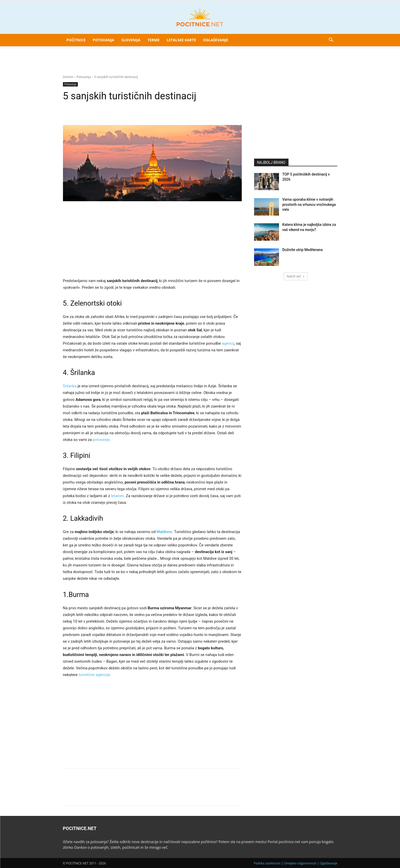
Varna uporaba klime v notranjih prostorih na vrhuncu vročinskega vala (309, 204)
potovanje (101, 440)
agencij (228, 343)
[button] (331, 40)
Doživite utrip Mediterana (303, 250)
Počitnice (76, 40)
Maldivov (164, 532)
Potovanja (104, 40)
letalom (117, 496)
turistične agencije (94, 675)
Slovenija (131, 40)
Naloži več (295, 276)
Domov (68, 77)
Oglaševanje (216, 40)
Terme (154, 40)
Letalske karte (181, 40)
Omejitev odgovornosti (300, 863)
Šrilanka (70, 386)
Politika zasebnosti (267, 863)
